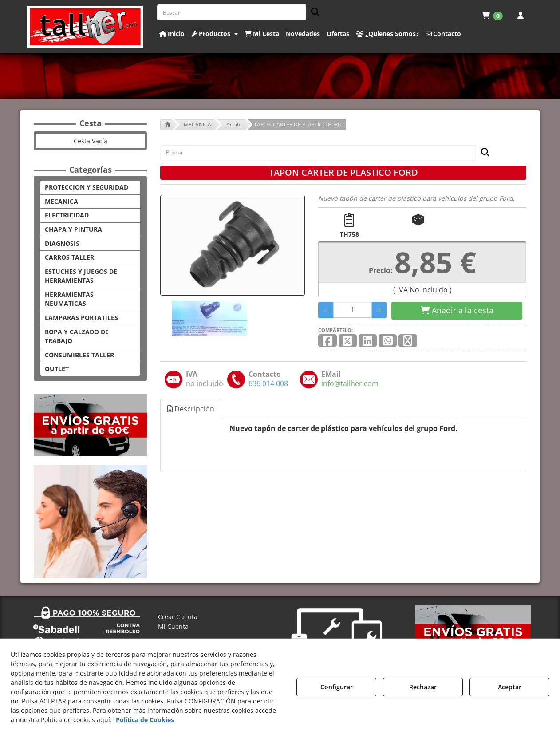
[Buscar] (313, 13)
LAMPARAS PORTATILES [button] (81, 318)
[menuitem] (492, 16)
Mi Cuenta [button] (173, 626)
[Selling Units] (353, 310)
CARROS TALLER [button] (69, 257)
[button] (85, 27)
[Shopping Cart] (457, 311)
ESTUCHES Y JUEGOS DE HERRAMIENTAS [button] (81, 276)
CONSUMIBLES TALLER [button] (79, 355)
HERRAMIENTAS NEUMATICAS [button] (69, 299)
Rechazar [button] (423, 687)
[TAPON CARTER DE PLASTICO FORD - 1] (209, 318)
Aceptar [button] (510, 687)
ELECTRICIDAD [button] (67, 215)
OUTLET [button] (57, 369)
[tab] (191, 409)
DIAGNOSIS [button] (62, 243)
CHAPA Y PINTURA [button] (73, 229)
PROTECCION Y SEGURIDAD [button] (87, 187)
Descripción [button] (191, 409)
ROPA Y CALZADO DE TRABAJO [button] (77, 336)
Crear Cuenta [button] (178, 617)
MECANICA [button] (61, 201)
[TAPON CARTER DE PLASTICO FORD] (233, 245)
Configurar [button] (337, 687)
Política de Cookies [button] (145, 720)
